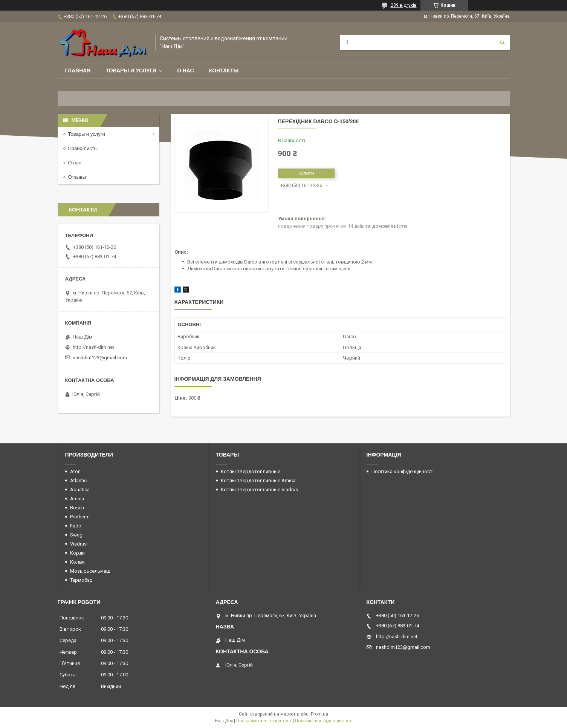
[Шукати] (502, 43)
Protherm (80, 517)
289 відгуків (404, 5)
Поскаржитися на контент (264, 721)
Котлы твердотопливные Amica (258, 480)
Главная (78, 71)
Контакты (224, 71)
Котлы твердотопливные (251, 471)
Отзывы (77, 177)
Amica (77, 499)
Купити (306, 173)
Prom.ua (319, 714)
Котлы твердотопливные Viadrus (259, 490)
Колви (77, 562)
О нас (186, 71)
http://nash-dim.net (93, 347)
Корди (77, 553)
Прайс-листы (83, 148)
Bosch (77, 508)
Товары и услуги (131, 71)
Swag (76, 535)
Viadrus (78, 544)
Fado (76, 526)
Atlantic (78, 480)
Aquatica (80, 490)
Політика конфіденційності (403, 471)
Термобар (81, 580)
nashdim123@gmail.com (100, 358)
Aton (75, 471)
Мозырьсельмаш (90, 571)
